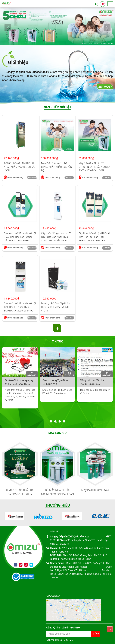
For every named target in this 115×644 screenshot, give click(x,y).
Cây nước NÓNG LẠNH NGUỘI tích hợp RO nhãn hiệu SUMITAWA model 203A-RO (20, 307)
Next (107, 28)
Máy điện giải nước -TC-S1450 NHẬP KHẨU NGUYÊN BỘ (57, 167)
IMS (71, 640)
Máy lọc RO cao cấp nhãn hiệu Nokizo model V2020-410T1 (56, 307)
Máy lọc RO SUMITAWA (95, 490)
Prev (8, 28)
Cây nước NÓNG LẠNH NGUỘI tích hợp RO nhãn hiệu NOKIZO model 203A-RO (95, 237)
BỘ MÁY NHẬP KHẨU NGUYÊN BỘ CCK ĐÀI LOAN (57, 492)
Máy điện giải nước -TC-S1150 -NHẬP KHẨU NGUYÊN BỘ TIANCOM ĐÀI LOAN (94, 167)
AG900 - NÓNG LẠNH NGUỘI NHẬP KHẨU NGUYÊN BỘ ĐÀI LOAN (20, 167)
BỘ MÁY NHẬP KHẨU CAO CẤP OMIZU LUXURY (20, 492)
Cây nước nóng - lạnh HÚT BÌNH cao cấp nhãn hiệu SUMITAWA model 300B (56, 237)
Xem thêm (104, 87)
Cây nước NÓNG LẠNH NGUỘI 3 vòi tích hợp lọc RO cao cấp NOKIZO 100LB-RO (20, 237)
